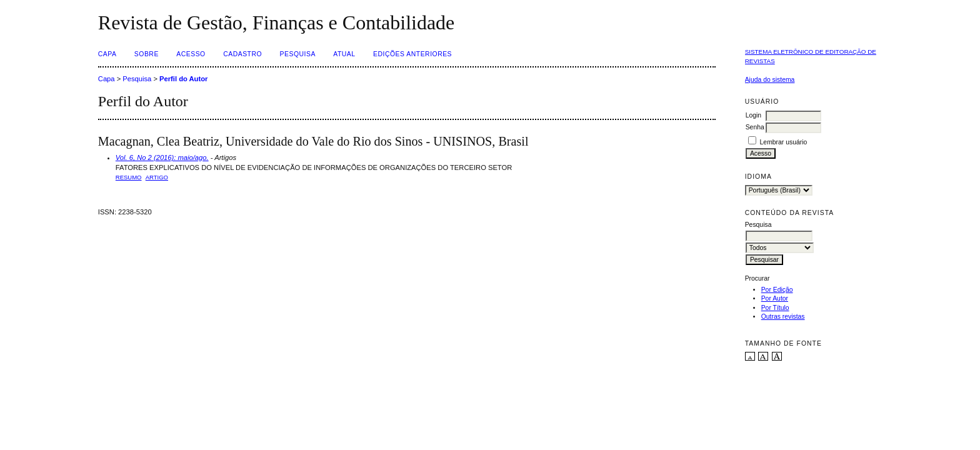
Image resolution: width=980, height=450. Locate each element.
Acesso (191, 54)
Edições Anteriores (412, 54)
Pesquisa (298, 54)
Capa (107, 54)
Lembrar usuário (784, 142)
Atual (344, 54)
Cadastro (242, 54)
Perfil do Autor (183, 79)
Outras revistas (783, 317)
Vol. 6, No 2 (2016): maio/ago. (162, 157)
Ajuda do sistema (770, 80)
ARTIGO (157, 177)
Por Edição (777, 290)
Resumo (129, 177)
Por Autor (775, 298)
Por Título (775, 308)
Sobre (147, 54)
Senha (755, 127)
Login (753, 115)
